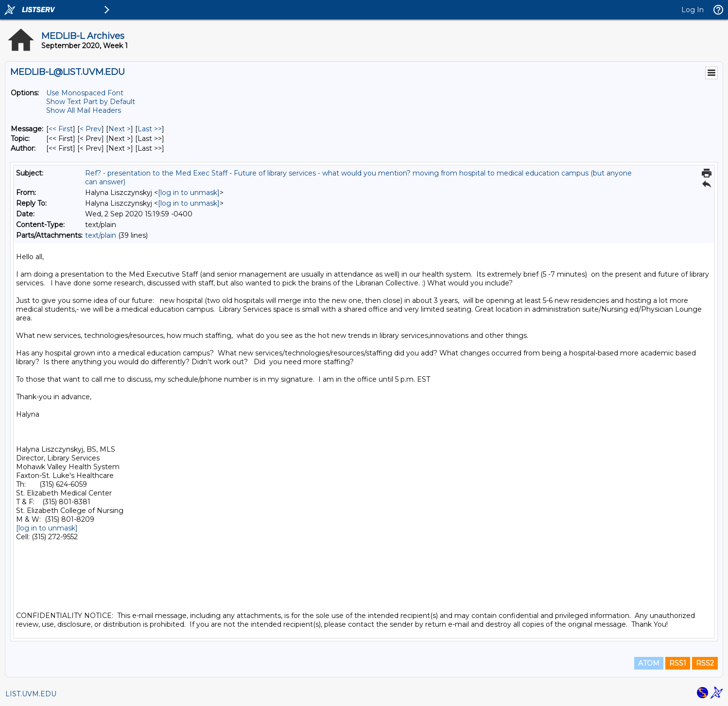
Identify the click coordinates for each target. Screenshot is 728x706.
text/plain (101, 235)
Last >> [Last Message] (150, 129)
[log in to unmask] (189, 193)
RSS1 (678, 663)
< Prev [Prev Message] (91, 129)
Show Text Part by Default (91, 102)
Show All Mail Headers (84, 110)
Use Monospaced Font (85, 93)
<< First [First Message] (61, 129)
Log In (693, 10)
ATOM (649, 663)
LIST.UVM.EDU (31, 694)
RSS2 (705, 663)
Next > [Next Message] (120, 129)
